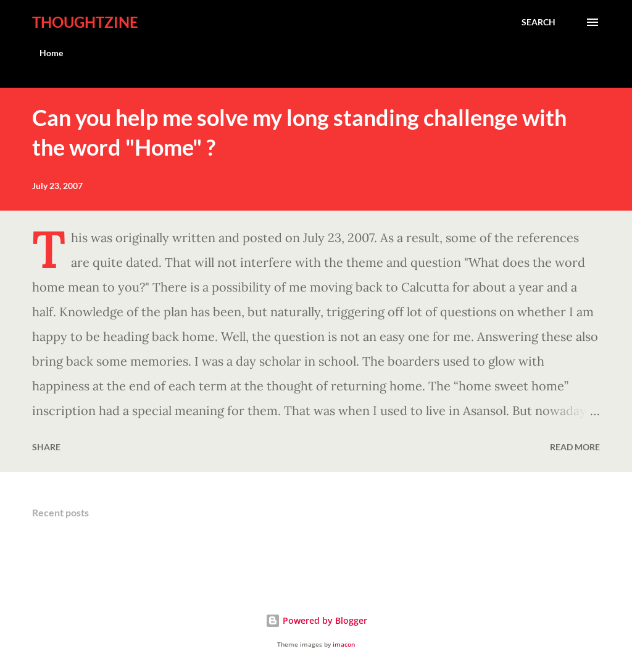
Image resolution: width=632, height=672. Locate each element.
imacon (344, 645)
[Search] (538, 22)
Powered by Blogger (316, 620)
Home (51, 53)
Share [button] (46, 447)
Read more (575, 447)
